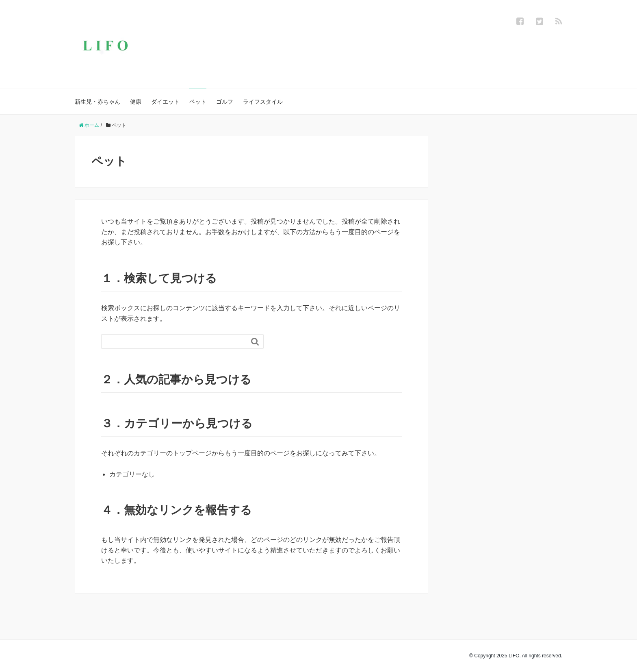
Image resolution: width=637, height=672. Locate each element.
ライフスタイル (263, 102)
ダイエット (165, 102)
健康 (136, 102)
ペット (198, 102)
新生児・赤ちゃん (97, 102)
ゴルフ (225, 102)
